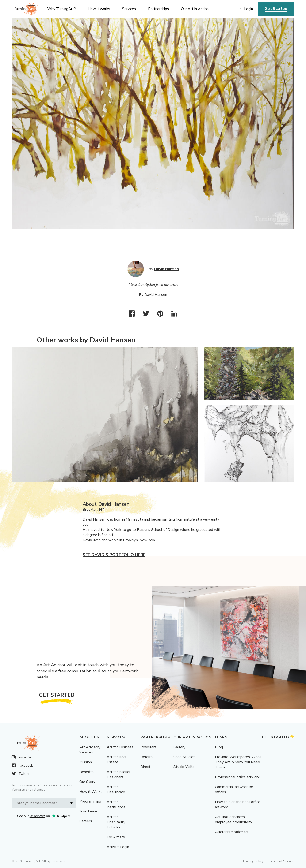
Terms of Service (282, 861)
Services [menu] (129, 9)
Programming (90, 801)
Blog (219, 747)
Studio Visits (184, 767)
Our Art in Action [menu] (195, 9)
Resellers (148, 747)
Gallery (179, 747)
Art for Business (120, 747)
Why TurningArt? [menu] (61, 9)
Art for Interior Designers (119, 775)
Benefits (86, 772)
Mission (86, 762)
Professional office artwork (237, 777)
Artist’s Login (118, 847)
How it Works (91, 792)
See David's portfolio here (114, 555)
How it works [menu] (99, 9)
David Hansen (166, 269)
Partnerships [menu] (159, 9)
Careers (86, 821)
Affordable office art (232, 832)
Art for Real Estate (117, 760)
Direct (145, 767)
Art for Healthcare (116, 790)
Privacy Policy (253, 861)
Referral (147, 757)
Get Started (276, 9)
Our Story (87, 782)
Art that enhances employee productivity (233, 820)
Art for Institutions (116, 805)
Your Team (88, 811)
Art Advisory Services (90, 750)
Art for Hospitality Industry (116, 822)
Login (249, 9)
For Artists (116, 837)
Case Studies (184, 757)
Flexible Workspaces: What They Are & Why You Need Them (238, 762)
